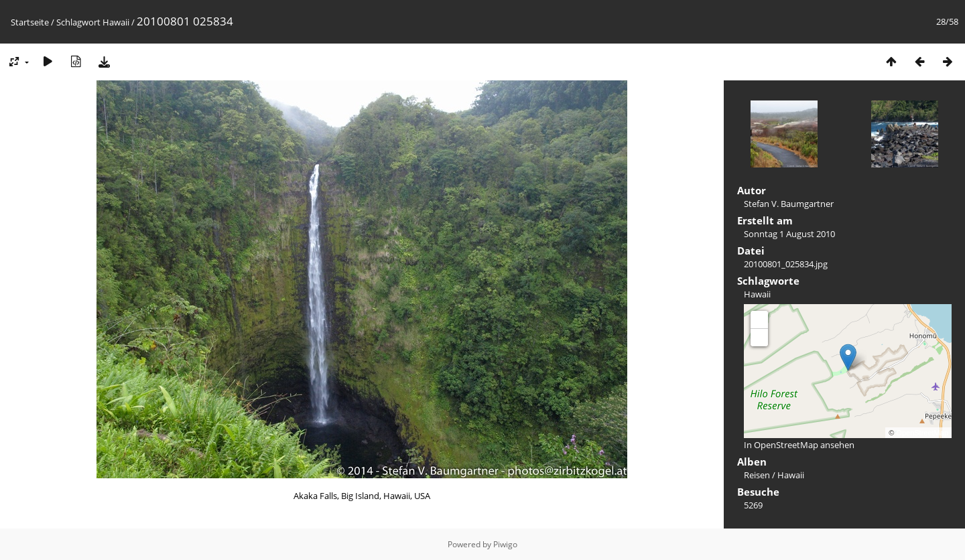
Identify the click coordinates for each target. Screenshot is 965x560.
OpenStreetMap (922, 433)
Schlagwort (78, 22)
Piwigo (505, 544)
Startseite (30, 22)
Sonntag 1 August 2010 (789, 234)
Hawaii (116, 22)
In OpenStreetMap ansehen (799, 445)
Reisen (757, 475)
